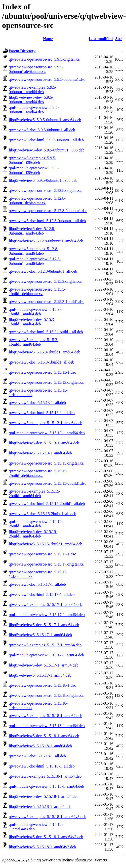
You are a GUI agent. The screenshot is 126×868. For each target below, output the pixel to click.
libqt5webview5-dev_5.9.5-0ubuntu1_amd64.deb (31, 100)
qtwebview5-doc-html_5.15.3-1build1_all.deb (46, 332)
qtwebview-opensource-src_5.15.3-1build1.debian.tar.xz (37, 291)
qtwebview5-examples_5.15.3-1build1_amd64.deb (34, 342)
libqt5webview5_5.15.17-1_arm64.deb (40, 675)
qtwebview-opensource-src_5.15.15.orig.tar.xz (46, 463)
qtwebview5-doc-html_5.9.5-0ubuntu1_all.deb (46, 140)
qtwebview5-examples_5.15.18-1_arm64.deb (45, 776)
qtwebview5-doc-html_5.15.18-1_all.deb (42, 766)
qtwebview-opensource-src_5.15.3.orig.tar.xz (45, 281)
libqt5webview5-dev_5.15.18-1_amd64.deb (44, 736)
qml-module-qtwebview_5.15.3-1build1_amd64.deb (35, 312)
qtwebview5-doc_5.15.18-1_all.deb (37, 756)
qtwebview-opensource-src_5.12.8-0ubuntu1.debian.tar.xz (37, 201)
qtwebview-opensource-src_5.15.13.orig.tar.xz (46, 382)
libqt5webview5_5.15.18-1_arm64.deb (40, 807)
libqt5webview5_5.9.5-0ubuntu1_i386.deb (43, 180)
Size (119, 39)
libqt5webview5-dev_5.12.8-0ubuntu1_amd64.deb (32, 231)
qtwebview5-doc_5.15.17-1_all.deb (37, 584)
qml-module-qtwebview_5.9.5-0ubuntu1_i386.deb (34, 170)
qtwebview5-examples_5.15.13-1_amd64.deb (46, 423)
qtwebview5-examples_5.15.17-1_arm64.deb (45, 645)
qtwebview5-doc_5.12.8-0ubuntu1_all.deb (43, 271)
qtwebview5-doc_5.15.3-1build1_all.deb (41, 362)
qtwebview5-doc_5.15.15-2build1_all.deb (43, 514)
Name (48, 39)
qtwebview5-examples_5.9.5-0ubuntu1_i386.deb (33, 160)
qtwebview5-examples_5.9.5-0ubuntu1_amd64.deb (33, 90)
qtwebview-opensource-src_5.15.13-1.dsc (42, 372)
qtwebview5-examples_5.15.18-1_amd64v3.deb (48, 817)
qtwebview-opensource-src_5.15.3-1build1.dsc (47, 302)
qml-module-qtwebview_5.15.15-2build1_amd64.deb (36, 524)
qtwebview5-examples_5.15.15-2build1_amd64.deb (35, 493)
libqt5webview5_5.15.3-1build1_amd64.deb (45, 352)
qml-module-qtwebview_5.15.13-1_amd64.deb (47, 433)
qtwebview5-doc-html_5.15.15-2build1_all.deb (47, 504)
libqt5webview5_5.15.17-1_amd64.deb (40, 635)
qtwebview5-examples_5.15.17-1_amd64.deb (46, 605)
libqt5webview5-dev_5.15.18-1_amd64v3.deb (46, 837)
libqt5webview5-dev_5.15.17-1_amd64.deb (44, 625)
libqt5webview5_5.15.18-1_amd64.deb (40, 746)
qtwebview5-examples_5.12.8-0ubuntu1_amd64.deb (34, 251)
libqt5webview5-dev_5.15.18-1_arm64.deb (44, 796)
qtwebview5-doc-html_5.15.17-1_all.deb (42, 594)
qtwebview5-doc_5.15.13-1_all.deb (37, 403)
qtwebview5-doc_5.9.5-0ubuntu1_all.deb (42, 130)
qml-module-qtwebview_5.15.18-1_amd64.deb (47, 726)
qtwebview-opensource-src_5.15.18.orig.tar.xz (46, 695)
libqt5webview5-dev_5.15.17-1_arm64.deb (44, 665)
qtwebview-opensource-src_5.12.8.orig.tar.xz (45, 190)
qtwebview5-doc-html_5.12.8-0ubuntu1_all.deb (47, 221)
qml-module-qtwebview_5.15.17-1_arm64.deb (46, 655)
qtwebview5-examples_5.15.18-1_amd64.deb (46, 716)
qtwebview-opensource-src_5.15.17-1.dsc (42, 554)
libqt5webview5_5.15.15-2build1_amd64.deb (46, 544)
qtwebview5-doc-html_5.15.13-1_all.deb (42, 413)
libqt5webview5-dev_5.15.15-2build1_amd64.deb (33, 534)
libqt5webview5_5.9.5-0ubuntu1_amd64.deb (45, 120)
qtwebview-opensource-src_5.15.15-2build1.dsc (48, 483)
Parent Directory (22, 51)
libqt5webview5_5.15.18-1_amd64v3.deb (42, 847)
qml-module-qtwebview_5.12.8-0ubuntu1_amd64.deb (35, 261)
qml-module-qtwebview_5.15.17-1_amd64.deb (47, 615)
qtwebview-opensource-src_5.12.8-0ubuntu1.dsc (48, 211)
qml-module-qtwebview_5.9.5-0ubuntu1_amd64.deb (34, 110)
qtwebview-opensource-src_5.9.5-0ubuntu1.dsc (47, 79)
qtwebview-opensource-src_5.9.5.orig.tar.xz (44, 59)
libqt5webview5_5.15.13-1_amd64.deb (40, 453)
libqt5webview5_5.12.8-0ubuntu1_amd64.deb (46, 241)
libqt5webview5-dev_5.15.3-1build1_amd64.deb (32, 322)
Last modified (101, 39)
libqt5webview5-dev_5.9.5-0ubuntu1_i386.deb (47, 150)
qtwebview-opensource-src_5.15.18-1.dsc (42, 685)
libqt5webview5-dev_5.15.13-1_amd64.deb (44, 443)
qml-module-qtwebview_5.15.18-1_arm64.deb (46, 786)
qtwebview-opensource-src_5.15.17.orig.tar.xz (46, 564)
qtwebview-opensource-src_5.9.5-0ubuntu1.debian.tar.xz (36, 69)
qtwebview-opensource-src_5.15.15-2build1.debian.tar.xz (38, 473)
